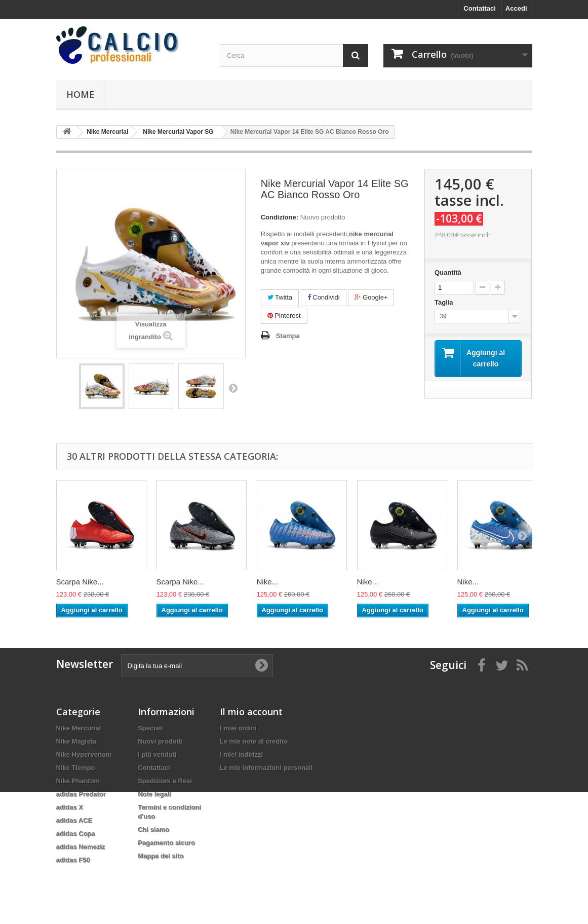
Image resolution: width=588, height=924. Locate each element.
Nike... (268, 582)
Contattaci (480, 8)
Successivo (233, 388)
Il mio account (251, 712)
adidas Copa (76, 834)
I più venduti (157, 754)
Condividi (324, 297)
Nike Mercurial (79, 728)
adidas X (70, 807)
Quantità (448, 272)
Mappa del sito (161, 856)
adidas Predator (81, 794)
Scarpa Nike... (80, 582)
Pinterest (284, 316)
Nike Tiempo (76, 768)
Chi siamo (153, 829)
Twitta (280, 297)
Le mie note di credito (254, 741)
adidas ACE (74, 820)
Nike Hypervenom (84, 754)
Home (81, 94)
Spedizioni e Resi (165, 781)
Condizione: (280, 217)
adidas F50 (73, 860)
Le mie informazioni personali (266, 768)
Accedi (516, 8)
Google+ (371, 297)
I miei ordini (238, 728)
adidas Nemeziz (81, 847)
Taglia (445, 302)
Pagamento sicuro (166, 843)
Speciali (150, 728)
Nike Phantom (78, 781)
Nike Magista (76, 741)
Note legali (154, 794)
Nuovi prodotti (160, 741)
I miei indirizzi (241, 754)
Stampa (288, 336)
